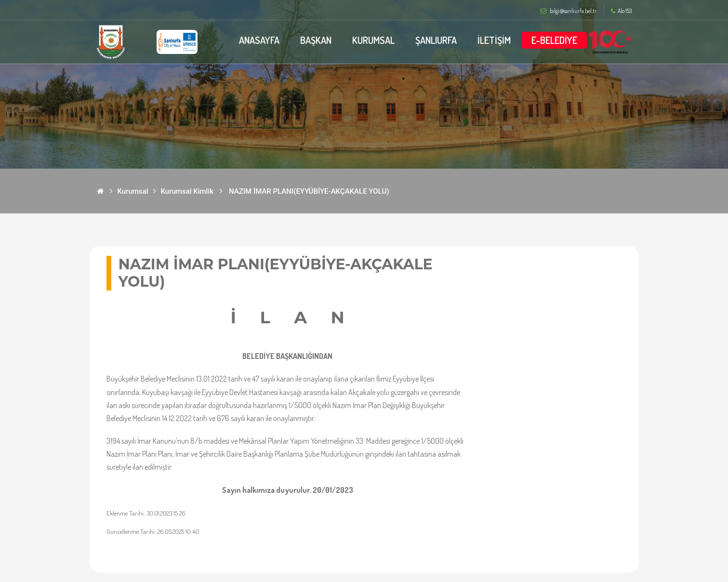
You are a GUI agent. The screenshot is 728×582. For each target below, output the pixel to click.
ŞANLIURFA (436, 40)
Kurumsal (133, 191)
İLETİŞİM (494, 40)
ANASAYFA (259, 40)
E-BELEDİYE (554, 40)
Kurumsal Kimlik (187, 191)
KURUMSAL (373, 40)
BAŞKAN (316, 40)
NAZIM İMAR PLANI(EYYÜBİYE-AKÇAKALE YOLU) (309, 191)
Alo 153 (621, 11)
